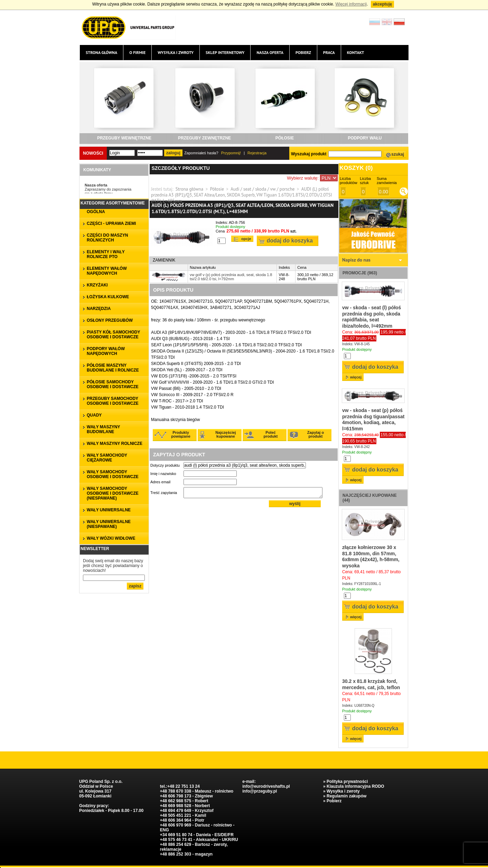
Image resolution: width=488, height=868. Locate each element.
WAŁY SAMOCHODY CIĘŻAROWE (107, 458)
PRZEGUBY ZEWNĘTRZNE (204, 138)
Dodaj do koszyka (290, 241)
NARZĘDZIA (99, 309)
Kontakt (356, 52)
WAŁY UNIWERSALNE (109, 510)
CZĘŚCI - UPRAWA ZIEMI (111, 223)
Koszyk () (356, 168)
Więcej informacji (351, 4)
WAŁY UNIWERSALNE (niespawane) (109, 524)
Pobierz (303, 52)
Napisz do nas (356, 260)
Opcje (246, 239)
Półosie (217, 189)
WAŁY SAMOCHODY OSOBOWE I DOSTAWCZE (113, 474)
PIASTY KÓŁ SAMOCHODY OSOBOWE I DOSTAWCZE (113, 335)
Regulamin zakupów (346, 796)
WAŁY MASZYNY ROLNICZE (115, 444)
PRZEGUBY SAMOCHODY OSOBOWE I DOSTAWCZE (113, 401)
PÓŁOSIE (285, 138)
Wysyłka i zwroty (176, 52)
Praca (329, 52)
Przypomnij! (231, 153)
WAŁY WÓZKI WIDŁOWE (111, 538)
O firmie (137, 52)
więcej (356, 377)
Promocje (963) (360, 273)
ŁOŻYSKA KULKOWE (108, 297)
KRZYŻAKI (97, 285)
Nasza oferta (270, 52)
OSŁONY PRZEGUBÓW (110, 320)
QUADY (94, 415)
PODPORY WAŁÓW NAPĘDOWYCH (106, 351)
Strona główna (101, 52)
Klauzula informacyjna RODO (355, 786)
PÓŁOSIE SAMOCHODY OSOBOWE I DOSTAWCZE (113, 384)
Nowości (93, 153)
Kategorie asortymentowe (113, 203)
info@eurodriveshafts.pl (266, 786)
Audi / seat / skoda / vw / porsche (262, 189)
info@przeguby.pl (260, 791)
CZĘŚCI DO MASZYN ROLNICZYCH (107, 238)
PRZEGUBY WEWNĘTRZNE (124, 138)
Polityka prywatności (347, 782)
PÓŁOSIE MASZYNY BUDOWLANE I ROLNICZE (113, 368)
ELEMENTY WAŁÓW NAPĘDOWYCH (107, 271)
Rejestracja (257, 153)
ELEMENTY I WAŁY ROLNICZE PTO (106, 254)
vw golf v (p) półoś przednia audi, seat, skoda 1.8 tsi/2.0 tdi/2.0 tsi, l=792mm (231, 277)
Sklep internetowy (225, 52)
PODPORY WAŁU (365, 138)
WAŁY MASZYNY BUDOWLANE (103, 429)
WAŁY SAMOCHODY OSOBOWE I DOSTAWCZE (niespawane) (113, 493)
